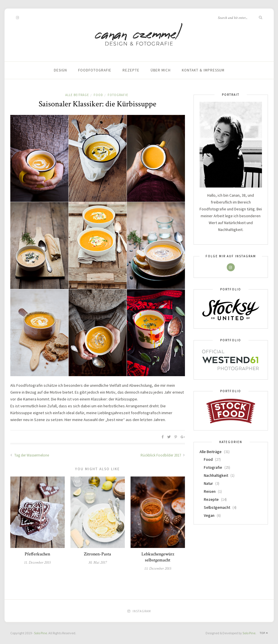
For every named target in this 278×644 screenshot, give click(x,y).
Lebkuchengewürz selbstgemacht (158, 557)
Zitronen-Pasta (97, 554)
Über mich (161, 70)
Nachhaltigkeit (216, 475)
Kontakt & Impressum (203, 70)
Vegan (209, 515)
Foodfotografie (95, 70)
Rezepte (131, 70)
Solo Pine (41, 633)
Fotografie (118, 95)
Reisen (210, 491)
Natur (208, 483)
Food (98, 95)
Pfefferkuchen (37, 554)
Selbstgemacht (217, 507)
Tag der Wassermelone (30, 455)
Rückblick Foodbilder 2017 (163, 455)
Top (264, 633)
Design (60, 70)
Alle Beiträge (77, 95)
